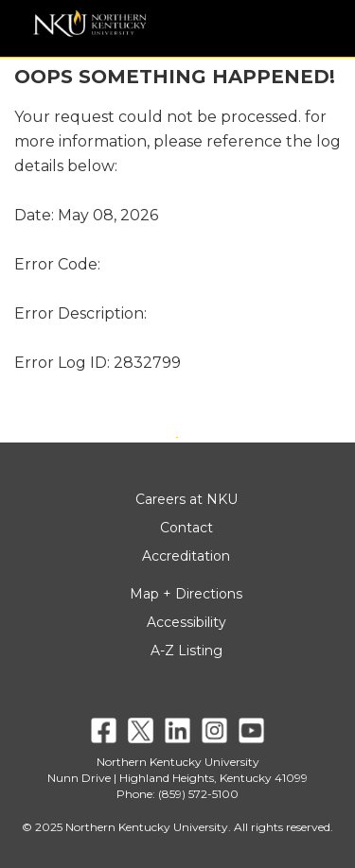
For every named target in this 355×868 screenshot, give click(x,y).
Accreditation (186, 556)
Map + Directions (186, 594)
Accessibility (186, 622)
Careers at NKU (186, 499)
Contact (186, 528)
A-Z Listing (186, 651)
